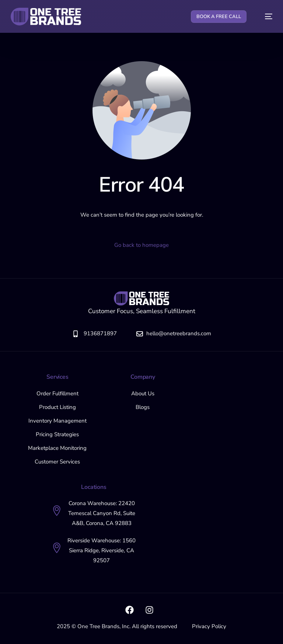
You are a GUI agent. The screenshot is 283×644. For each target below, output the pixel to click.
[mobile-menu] (265, 17)
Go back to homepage (141, 245)
